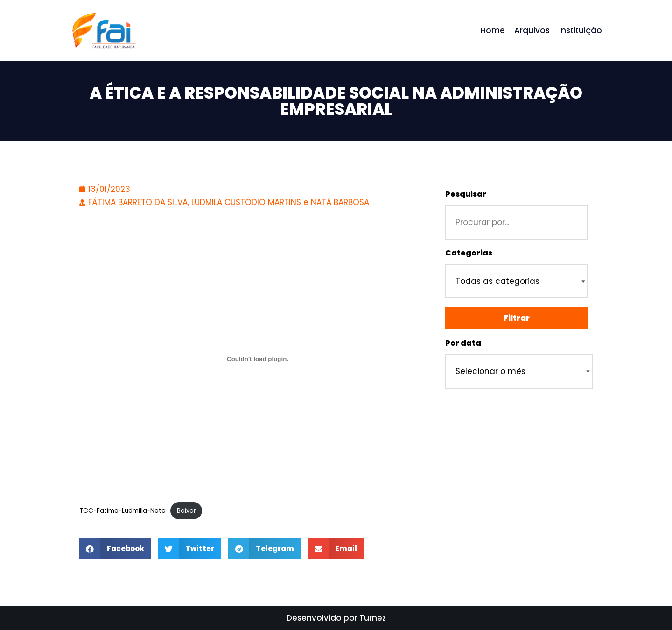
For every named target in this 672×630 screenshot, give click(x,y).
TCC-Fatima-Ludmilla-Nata (122, 511)
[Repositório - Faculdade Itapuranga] (103, 31)
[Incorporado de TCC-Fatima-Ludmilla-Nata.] (258, 359)
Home (493, 30)
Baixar (186, 511)
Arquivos (532, 30)
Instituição (581, 30)
